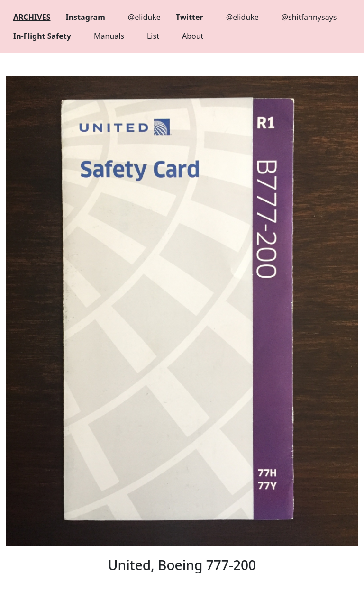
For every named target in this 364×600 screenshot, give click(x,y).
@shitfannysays (309, 17)
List (153, 36)
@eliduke (144, 17)
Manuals (109, 36)
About (193, 36)
